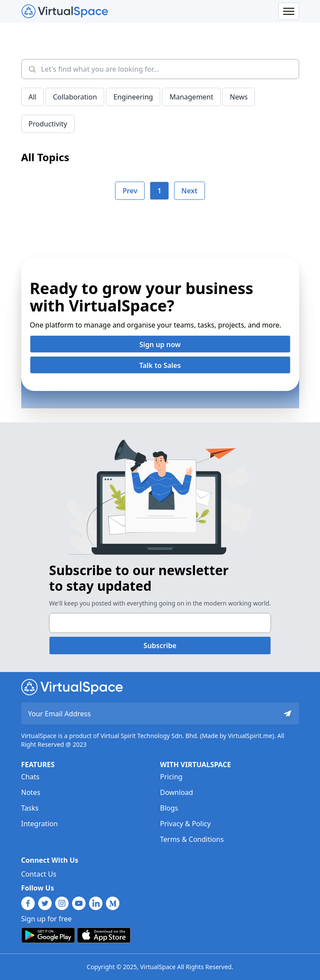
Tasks (30, 808)
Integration (40, 824)
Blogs (169, 808)
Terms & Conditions (192, 839)
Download (177, 792)
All (33, 97)
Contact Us (39, 874)
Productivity (48, 124)
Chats (30, 777)
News (239, 97)
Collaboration (75, 97)
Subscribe (160, 646)
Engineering (133, 97)
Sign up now (160, 344)
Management (191, 97)
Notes (31, 792)
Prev (130, 191)
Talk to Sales (160, 365)
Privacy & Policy (186, 824)
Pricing (172, 777)
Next (190, 191)
